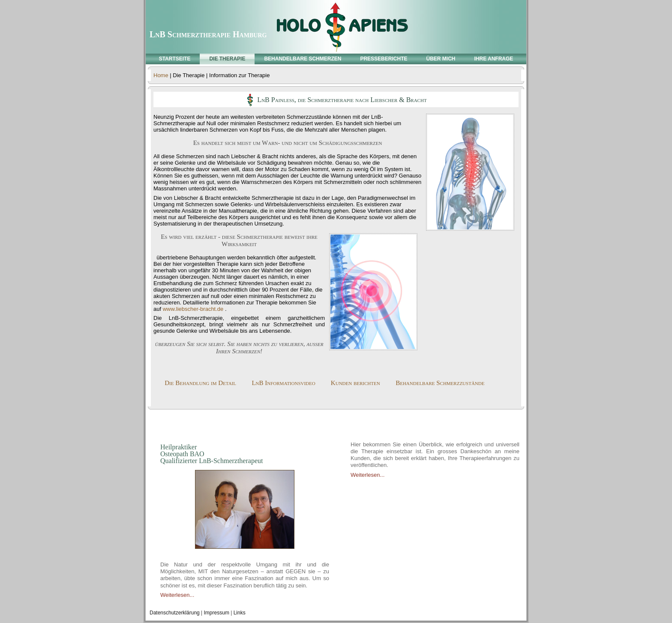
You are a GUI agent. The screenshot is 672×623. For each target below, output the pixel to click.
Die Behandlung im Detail (200, 383)
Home (161, 75)
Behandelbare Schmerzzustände (440, 383)
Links (240, 613)
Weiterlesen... (177, 595)
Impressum (217, 613)
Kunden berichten (355, 383)
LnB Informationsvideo (283, 383)
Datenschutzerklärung (175, 613)
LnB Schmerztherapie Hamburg (208, 34)
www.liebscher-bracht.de (193, 309)
